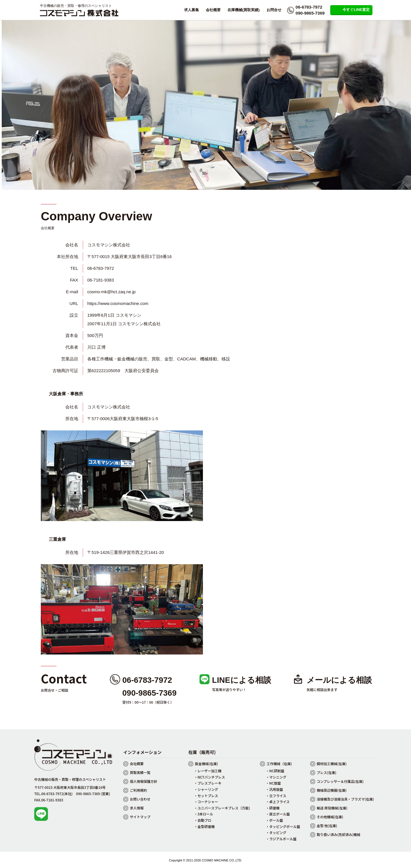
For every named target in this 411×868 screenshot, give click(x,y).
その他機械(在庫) (330, 817)
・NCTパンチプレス (209, 777)
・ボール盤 (274, 820)
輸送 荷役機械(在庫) (332, 808)
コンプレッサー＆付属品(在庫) (340, 781)
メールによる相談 (339, 680)
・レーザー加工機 (208, 771)
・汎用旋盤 (274, 789)
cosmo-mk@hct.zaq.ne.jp (111, 292)
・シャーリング (206, 789)
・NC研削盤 (275, 771)
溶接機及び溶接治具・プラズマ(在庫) (345, 799)
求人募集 (192, 10)
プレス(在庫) (327, 772)
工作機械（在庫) (279, 764)
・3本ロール (204, 814)
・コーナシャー (206, 802)
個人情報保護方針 (144, 781)
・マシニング (276, 777)
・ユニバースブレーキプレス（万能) (222, 808)
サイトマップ (140, 817)
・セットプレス (206, 796)
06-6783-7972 (309, 7)
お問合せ (274, 10)
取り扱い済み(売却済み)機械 (339, 834)
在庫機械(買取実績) (244, 10)
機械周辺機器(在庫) (332, 790)
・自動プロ (203, 820)
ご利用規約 (138, 790)
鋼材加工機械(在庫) (332, 764)
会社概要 (213, 10)
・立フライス (276, 796)
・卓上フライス (278, 802)
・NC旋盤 (273, 783)
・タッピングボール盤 (283, 826)
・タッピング (276, 832)
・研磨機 (273, 808)
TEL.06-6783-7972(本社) (53, 794)
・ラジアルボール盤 (281, 839)
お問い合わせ (140, 799)
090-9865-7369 (310, 13)
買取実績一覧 (140, 772)
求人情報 (137, 808)
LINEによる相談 (242, 680)
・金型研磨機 (204, 826)
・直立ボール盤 (278, 814)
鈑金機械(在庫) (206, 764)
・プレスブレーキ (208, 783)
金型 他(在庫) (327, 826)
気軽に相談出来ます (322, 690)
